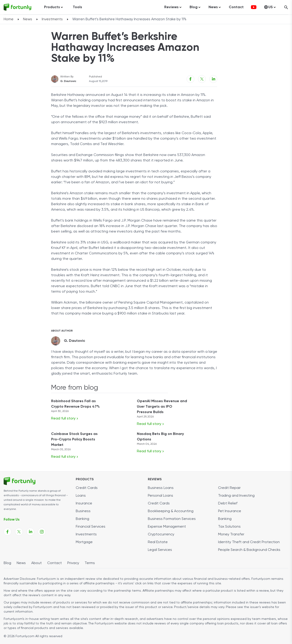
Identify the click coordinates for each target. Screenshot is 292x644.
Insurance (84, 503)
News (28, 19)
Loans (81, 496)
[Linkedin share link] (213, 79)
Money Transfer (231, 534)
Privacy (73, 563)
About (36, 563)
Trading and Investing (236, 496)
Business (83, 511)
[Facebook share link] (190, 79)
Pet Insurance (230, 511)
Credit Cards (87, 488)
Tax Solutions (229, 527)
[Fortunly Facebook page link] (8, 532)
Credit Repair (229, 488)
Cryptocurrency (161, 534)
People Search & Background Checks (249, 550)
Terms (90, 563)
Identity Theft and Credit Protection (249, 542)
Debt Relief (228, 503)
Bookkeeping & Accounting (171, 511)
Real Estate (158, 542)
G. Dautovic (68, 81)
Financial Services (91, 527)
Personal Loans (160, 496)
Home (9, 19)
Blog (7, 563)
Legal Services (160, 550)
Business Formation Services (172, 519)
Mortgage (84, 542)
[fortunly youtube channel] (254, 7)
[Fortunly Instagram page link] (42, 532)
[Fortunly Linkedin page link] (30, 532)
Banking (82, 519)
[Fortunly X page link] (19, 532)
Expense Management (167, 527)
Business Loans (161, 488)
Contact (236, 7)
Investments (52, 19)
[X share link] (202, 79)
